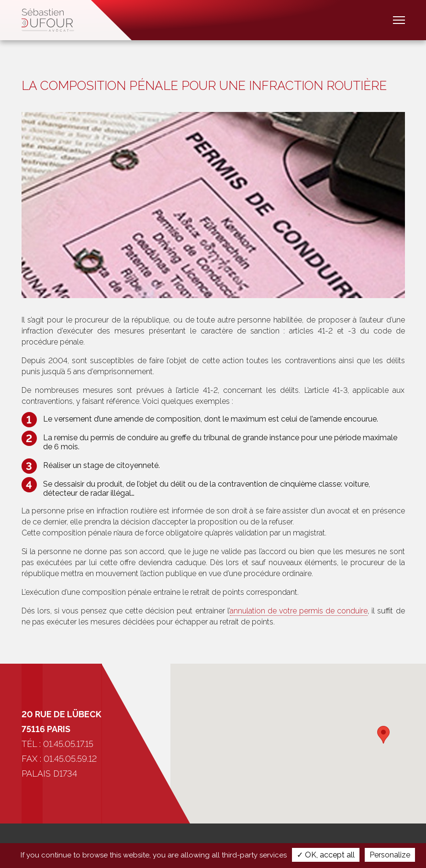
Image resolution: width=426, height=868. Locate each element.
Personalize (390, 855)
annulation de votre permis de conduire (299, 611)
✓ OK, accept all (326, 855)
